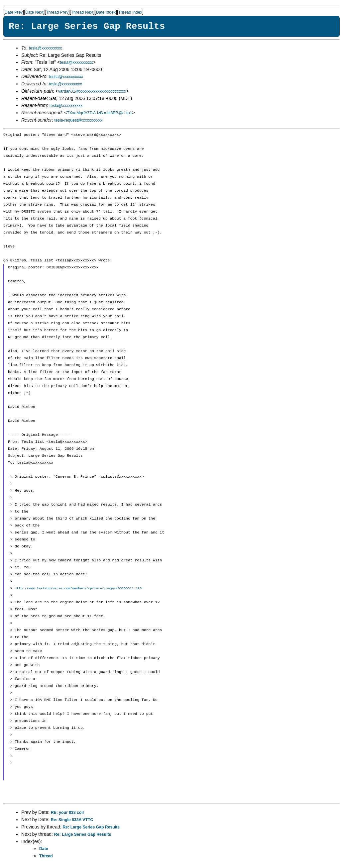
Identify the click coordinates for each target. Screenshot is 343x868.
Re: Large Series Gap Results (91, 827)
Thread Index (130, 12)
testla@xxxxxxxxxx (66, 77)
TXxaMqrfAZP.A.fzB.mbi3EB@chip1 (99, 113)
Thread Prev (57, 12)
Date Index (106, 12)
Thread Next (82, 12)
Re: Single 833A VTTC (72, 820)
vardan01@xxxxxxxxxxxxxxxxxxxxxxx (92, 91)
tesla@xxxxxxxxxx (46, 48)
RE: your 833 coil (67, 813)
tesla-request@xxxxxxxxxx (79, 120)
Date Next (34, 12)
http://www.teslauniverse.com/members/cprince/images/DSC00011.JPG (78, 589)
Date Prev (14, 12)
